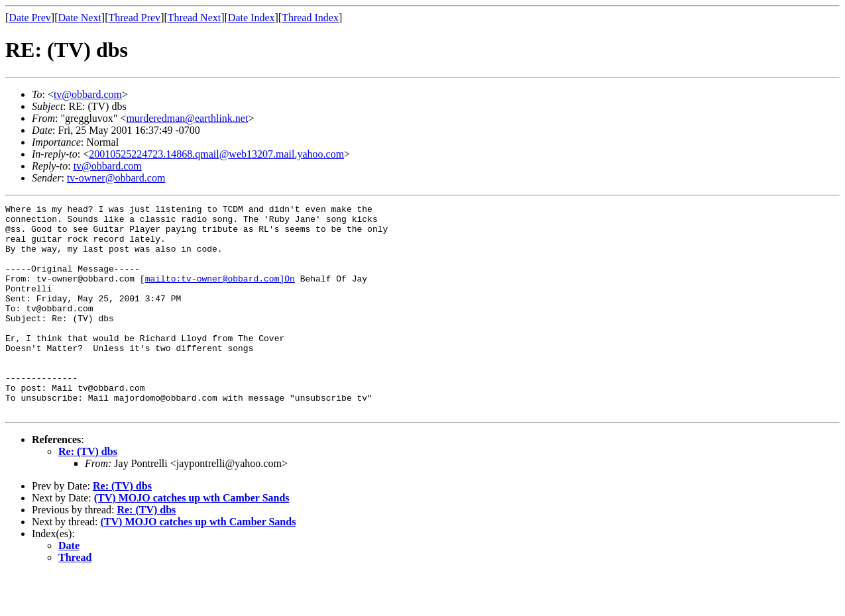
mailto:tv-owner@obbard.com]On (220, 294)
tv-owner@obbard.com (116, 178)
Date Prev (30, 18)
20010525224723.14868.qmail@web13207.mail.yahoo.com (216, 154)
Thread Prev (134, 18)
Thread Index (310, 18)
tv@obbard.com (88, 94)
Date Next (80, 18)
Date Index (252, 18)
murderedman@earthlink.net (187, 118)
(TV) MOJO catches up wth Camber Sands (192, 539)
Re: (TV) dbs (88, 493)
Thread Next (194, 18)
